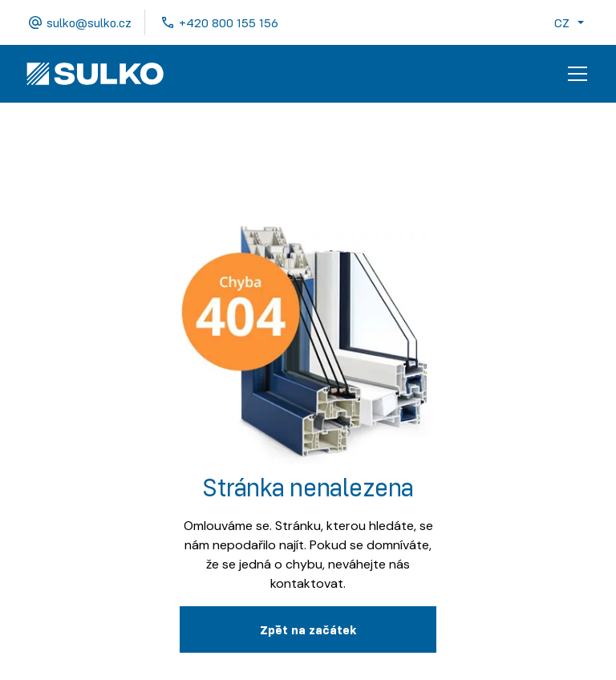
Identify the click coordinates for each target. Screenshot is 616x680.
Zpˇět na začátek (308, 629)
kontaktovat (307, 583)
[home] (95, 74)
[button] (572, 22)
